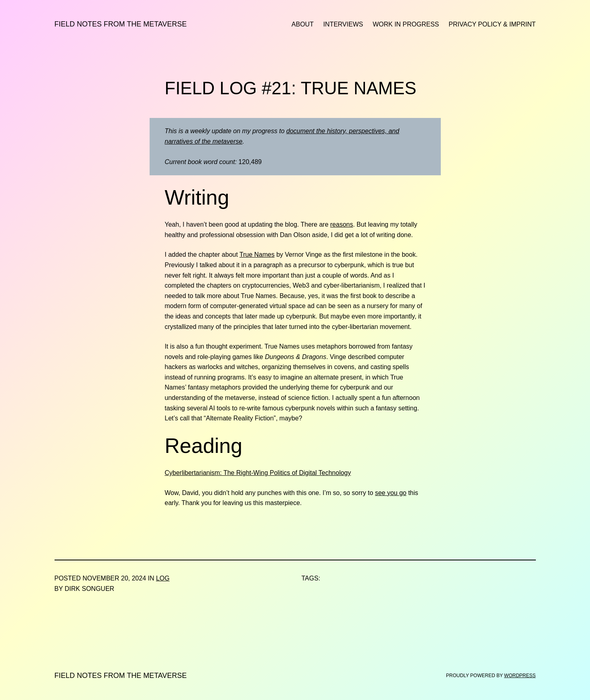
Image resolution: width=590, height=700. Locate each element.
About (303, 24)
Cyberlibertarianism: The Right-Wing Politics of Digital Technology (258, 473)
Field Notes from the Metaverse (121, 24)
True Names (257, 255)
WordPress (520, 676)
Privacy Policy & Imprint (492, 24)
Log (163, 578)
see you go (391, 493)
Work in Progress (406, 24)
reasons (342, 224)
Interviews (343, 24)
